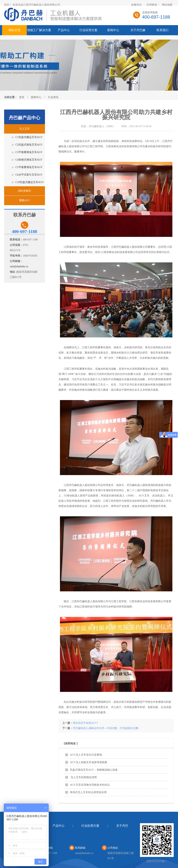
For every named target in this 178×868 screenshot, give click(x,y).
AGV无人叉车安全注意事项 (86, 755)
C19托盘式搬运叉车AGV (30, 182)
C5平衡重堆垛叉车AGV (29, 167)
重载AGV (25, 200)
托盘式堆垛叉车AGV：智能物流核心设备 (94, 770)
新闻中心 (113, 30)
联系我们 (162, 30)
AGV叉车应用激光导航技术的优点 (90, 785)
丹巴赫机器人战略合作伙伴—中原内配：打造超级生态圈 (105, 728)
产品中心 (64, 30)
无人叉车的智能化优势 (83, 777)
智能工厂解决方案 (39, 30)
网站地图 (167, 5)
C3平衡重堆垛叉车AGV (29, 152)
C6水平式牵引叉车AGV (29, 175)
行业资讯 (53, 97)
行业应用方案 (88, 30)
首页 (22, 97)
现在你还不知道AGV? (85, 723)
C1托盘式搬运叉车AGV (29, 137)
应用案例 (152, 5)
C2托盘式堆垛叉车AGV (29, 145)
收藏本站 (136, 5)
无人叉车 (25, 129)
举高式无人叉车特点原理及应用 (88, 792)
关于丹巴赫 (138, 30)
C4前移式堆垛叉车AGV (29, 160)
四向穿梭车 (25, 191)
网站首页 (14, 30)
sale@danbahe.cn (19, 266)
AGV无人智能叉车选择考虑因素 (88, 762)
